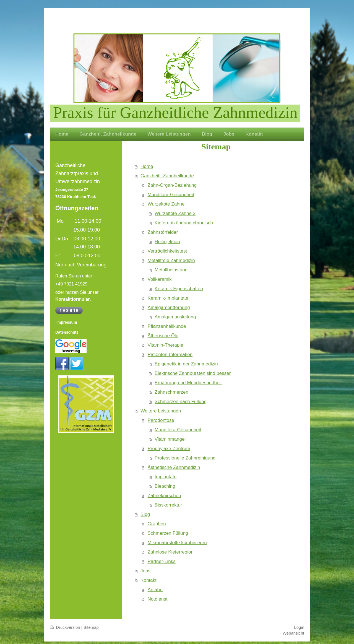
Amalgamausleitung (175, 317)
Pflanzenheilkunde (167, 326)
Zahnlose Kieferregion (171, 552)
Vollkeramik (160, 279)
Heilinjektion (167, 242)
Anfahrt (155, 590)
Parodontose (161, 420)
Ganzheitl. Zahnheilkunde (167, 176)
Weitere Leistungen (161, 411)
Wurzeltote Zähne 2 (175, 213)
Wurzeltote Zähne (166, 204)
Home (147, 166)
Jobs (145, 571)
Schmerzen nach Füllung (181, 402)
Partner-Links (162, 561)
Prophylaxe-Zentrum (169, 449)
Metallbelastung (171, 270)
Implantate (166, 477)
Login (299, 627)
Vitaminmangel (170, 439)
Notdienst (158, 599)
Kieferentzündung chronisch (184, 223)
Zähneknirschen (164, 496)
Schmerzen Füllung (168, 533)
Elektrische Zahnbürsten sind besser (193, 373)
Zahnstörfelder (163, 232)
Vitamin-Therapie (166, 345)
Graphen (157, 524)
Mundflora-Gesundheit (171, 195)
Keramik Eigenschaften (179, 289)
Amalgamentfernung (169, 307)
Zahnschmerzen (171, 392)
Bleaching (165, 486)
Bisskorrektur (168, 505)
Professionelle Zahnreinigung (185, 458)
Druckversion (66, 627)
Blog (145, 514)
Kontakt (149, 580)
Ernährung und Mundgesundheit (188, 383)
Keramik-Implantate (168, 298)
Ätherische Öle (163, 336)
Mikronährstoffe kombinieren (177, 543)
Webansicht (293, 633)
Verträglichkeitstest (167, 251)
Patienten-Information (170, 355)
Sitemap (91, 627)
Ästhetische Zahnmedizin (174, 467)
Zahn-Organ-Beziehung (172, 185)
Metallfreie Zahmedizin (171, 260)
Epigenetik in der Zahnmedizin (186, 364)
